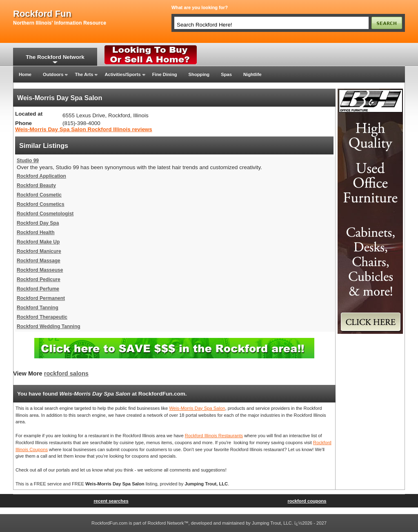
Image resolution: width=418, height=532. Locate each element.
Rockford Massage (39, 261)
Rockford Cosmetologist (45, 214)
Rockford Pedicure (39, 279)
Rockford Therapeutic (42, 317)
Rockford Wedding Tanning (49, 326)
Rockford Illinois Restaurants (214, 436)
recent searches (111, 501)
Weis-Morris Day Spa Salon (197, 408)
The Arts (84, 74)
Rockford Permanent (41, 298)
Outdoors (53, 74)
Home (25, 74)
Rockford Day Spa (38, 223)
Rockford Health (36, 232)
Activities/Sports (122, 74)
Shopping (199, 74)
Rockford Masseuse (40, 270)
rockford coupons (307, 501)
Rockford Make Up (38, 242)
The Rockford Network (55, 57)
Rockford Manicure (39, 251)
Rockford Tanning (38, 308)
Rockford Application (41, 176)
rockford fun (42, 14)
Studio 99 (28, 161)
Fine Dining (165, 74)
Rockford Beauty (36, 186)
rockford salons (66, 373)
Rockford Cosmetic (39, 195)
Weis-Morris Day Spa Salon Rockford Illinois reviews (84, 129)
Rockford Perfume (38, 289)
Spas (226, 74)
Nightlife (252, 74)
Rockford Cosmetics (41, 204)
